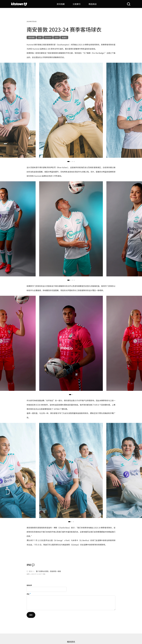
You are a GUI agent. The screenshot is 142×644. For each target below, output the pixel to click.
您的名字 (29, 585)
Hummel (48, 37)
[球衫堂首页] (19, 4)
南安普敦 (31, 37)
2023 (57, 37)
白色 (40, 37)
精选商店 (93, 4)
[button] (68, 162)
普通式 (64, 37)
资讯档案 (61, 4)
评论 (28, 594)
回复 (44, 574)
